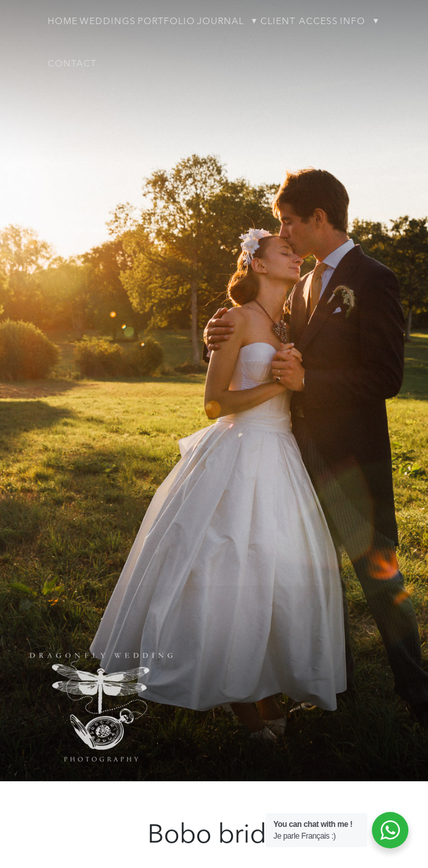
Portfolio (166, 22)
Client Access (299, 22)
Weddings (108, 22)
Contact (72, 64)
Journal (221, 22)
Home (63, 22)
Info (353, 22)
